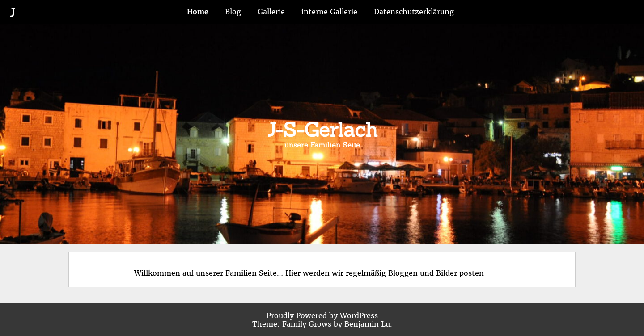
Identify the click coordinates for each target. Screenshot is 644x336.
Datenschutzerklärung (414, 12)
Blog (233, 12)
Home (198, 12)
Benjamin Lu (367, 324)
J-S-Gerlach (322, 130)
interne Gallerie (329, 12)
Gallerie (271, 12)
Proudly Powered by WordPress (322, 315)
